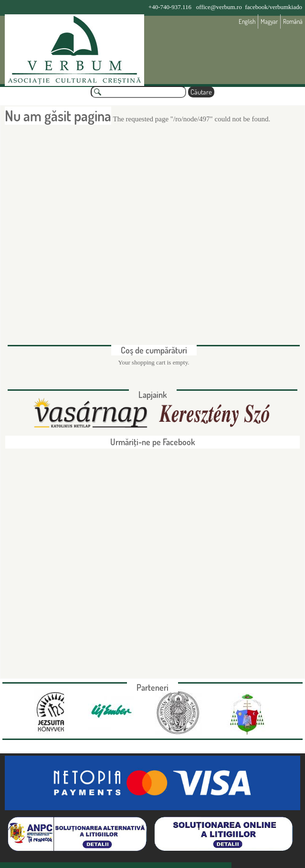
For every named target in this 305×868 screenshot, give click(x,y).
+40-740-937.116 (170, 7)
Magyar (269, 21)
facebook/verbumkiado (273, 7)
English (247, 21)
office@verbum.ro (219, 7)
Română (293, 21)
